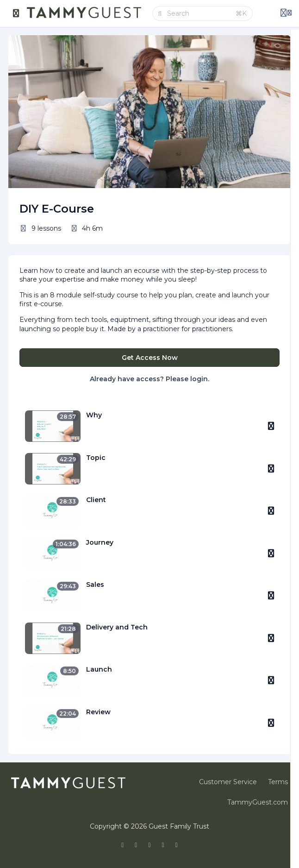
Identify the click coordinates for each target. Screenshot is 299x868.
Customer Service (228, 782)
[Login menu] (286, 13)
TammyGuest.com (258, 802)
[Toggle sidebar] (16, 13)
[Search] (199, 13)
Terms (278, 782)
